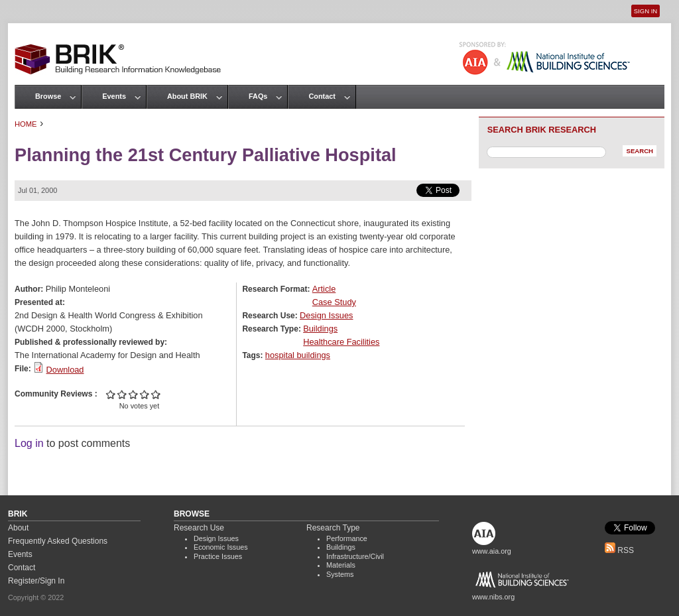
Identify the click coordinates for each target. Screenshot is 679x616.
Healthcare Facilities (341, 342)
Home (26, 124)
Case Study (334, 302)
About (18, 528)
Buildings (320, 329)
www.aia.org (492, 551)
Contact (322, 96)
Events (114, 96)
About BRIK (187, 96)
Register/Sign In (36, 581)
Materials (341, 565)
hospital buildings (298, 355)
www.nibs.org (493, 597)
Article (324, 289)
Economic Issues (221, 547)
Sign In (646, 11)
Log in (29, 443)
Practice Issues (218, 556)
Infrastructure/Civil (355, 556)
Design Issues (326, 315)
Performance (347, 538)
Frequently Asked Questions (58, 541)
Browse (48, 96)
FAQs (258, 96)
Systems (340, 574)
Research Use (199, 528)
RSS (619, 550)
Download (65, 370)
